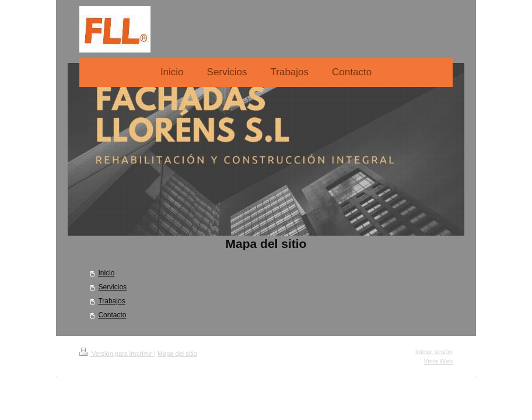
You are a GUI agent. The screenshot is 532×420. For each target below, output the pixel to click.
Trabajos (111, 301)
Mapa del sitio (177, 353)
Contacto (112, 315)
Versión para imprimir (117, 353)
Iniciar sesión (434, 352)
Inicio (106, 273)
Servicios (112, 287)
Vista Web (438, 361)
